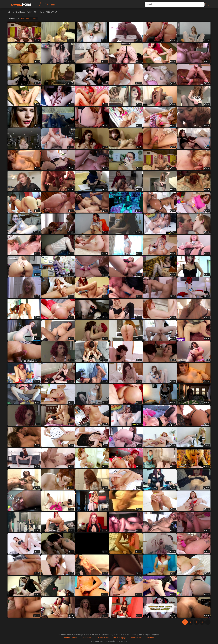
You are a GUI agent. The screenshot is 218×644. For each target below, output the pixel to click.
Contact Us (150, 638)
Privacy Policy (103, 638)
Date (34, 18)
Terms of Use (88, 638)
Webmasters (136, 638)
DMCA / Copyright (120, 638)
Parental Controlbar (71, 638)
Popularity (25, 18)
